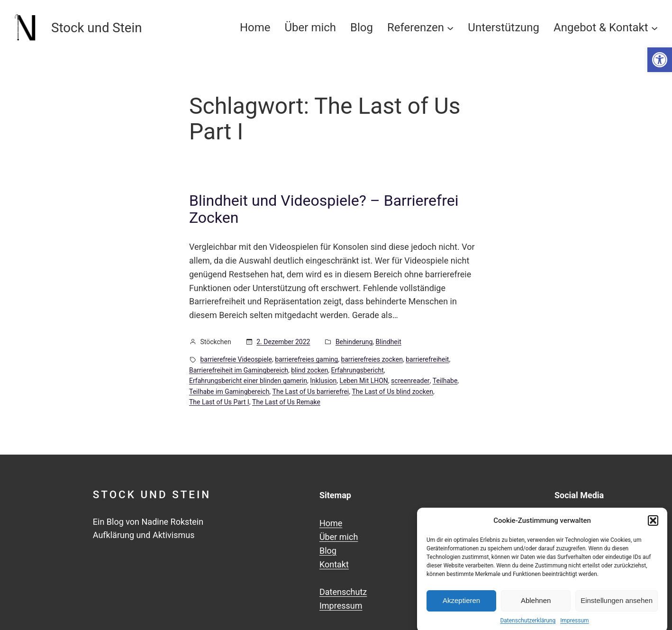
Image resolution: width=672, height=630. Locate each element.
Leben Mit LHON (364, 381)
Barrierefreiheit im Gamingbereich (239, 370)
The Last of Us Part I (219, 402)
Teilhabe (445, 381)
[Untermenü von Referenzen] (450, 27)
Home (331, 523)
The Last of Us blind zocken (392, 392)
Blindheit (389, 342)
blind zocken (309, 370)
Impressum (341, 606)
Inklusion (323, 381)
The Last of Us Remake (286, 402)
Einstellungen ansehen (617, 606)
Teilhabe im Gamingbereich (229, 392)
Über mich (339, 537)
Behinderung (354, 342)
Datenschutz (343, 592)
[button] (660, 60)
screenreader (410, 381)
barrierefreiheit (427, 359)
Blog (328, 551)
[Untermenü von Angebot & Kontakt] (654, 27)
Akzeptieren (461, 606)
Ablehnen (536, 606)
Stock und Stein (152, 494)
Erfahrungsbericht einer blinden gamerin (248, 381)
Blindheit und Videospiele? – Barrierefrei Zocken (324, 209)
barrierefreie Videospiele (236, 359)
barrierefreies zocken (372, 359)
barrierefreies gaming (306, 359)
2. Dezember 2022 (283, 342)
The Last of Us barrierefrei (311, 392)
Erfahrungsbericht (357, 370)
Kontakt (334, 564)
